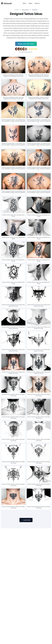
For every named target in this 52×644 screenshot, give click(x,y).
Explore (37, 3)
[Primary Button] (26, 520)
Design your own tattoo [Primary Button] (26, 44)
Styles (30, 3)
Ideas (24, 3)
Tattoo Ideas (25, 10)
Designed (35, 10)
